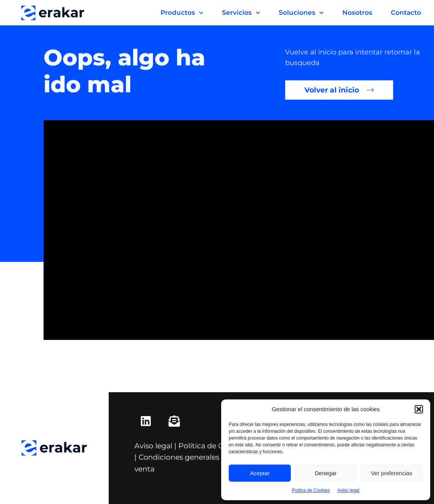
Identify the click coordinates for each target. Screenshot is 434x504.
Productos (182, 13)
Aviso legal (348, 490)
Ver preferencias (391, 473)
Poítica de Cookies (311, 490)
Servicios (241, 13)
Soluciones (301, 13)
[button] (419, 409)
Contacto (406, 13)
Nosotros (357, 13)
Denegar (326, 473)
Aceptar (260, 473)
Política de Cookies (212, 446)
